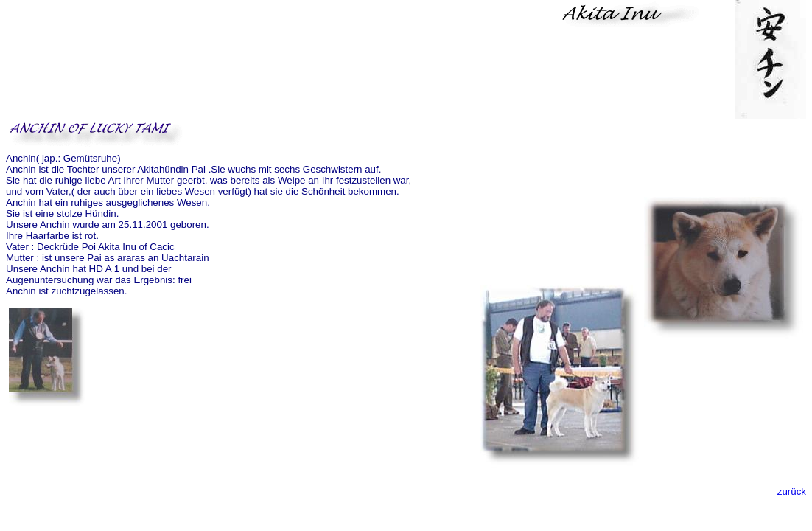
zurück (792, 492)
